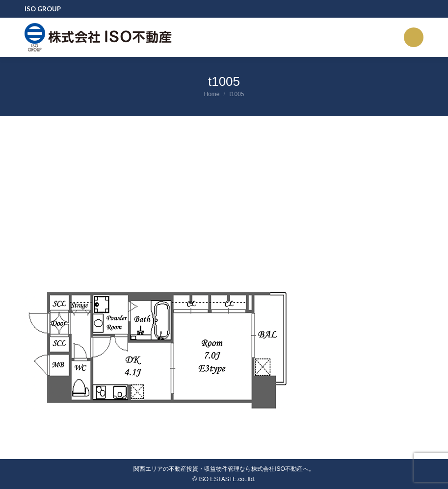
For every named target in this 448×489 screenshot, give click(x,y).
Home (211, 94)
